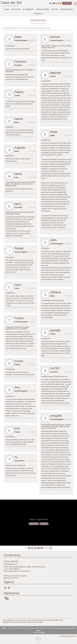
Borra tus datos (39, 632)
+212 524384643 (14, 569)
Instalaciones (43, 9)
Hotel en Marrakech (10, 564)
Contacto (39, 13)
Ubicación (16, 9)
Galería (55, 9)
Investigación (66, 9)
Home (7, 9)
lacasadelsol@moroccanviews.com (18, 571)
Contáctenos (12, 555)
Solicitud (34, 524)
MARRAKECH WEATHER (38, 609)
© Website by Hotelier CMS (68, 636)
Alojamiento (28, 9)
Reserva (67, 3)
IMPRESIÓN (48, 548)
